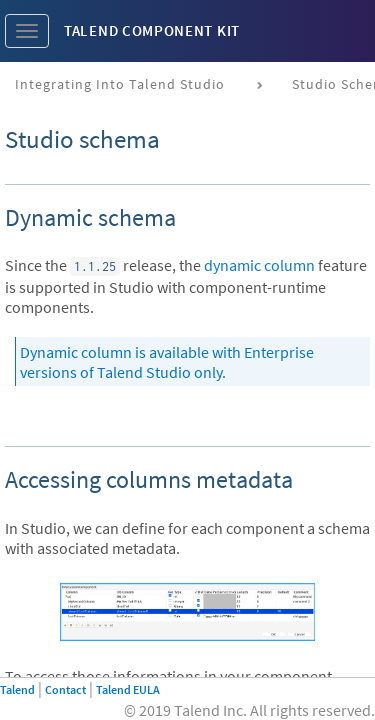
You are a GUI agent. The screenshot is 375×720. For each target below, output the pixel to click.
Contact (65, 689)
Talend (17, 689)
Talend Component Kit (152, 30)
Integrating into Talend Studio (120, 84)
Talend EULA (128, 689)
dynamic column (259, 265)
